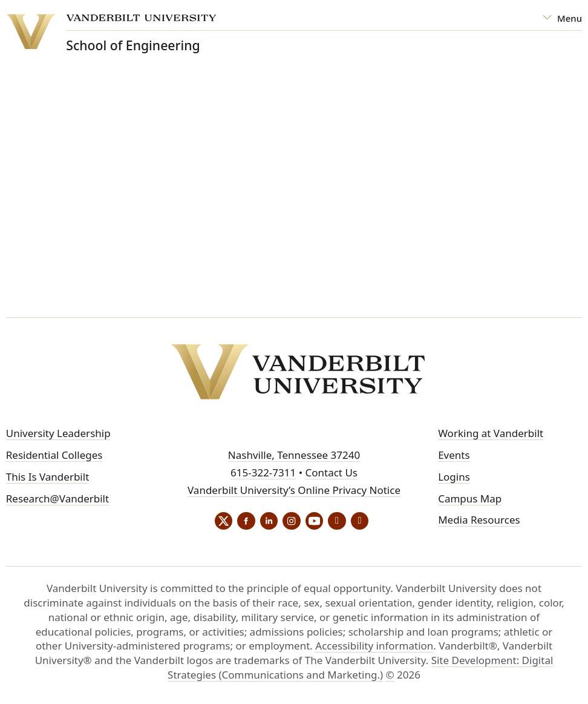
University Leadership (58, 433)
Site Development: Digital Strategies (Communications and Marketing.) (360, 668)
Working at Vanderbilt (491, 433)
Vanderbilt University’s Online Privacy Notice (294, 490)
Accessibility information (374, 646)
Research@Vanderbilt (57, 498)
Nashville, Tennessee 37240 (294, 455)
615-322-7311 (263, 472)
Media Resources (479, 520)
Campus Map (470, 498)
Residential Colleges (54, 455)
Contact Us (331, 472)
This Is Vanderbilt (48, 477)
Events (454, 455)
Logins (454, 477)
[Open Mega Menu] (562, 18)
